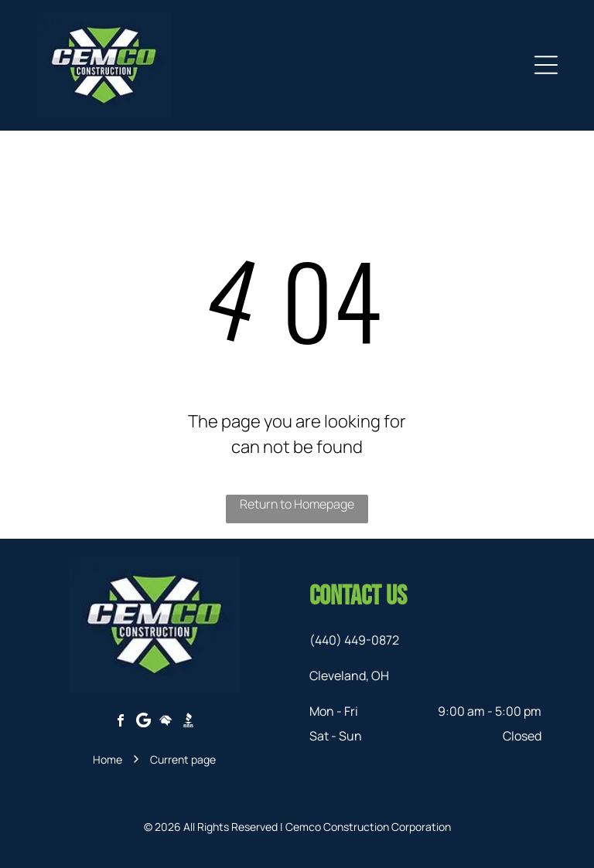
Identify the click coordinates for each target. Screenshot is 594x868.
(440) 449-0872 (354, 640)
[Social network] (166, 722)
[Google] (143, 722)
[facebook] (121, 722)
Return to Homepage (297, 504)
